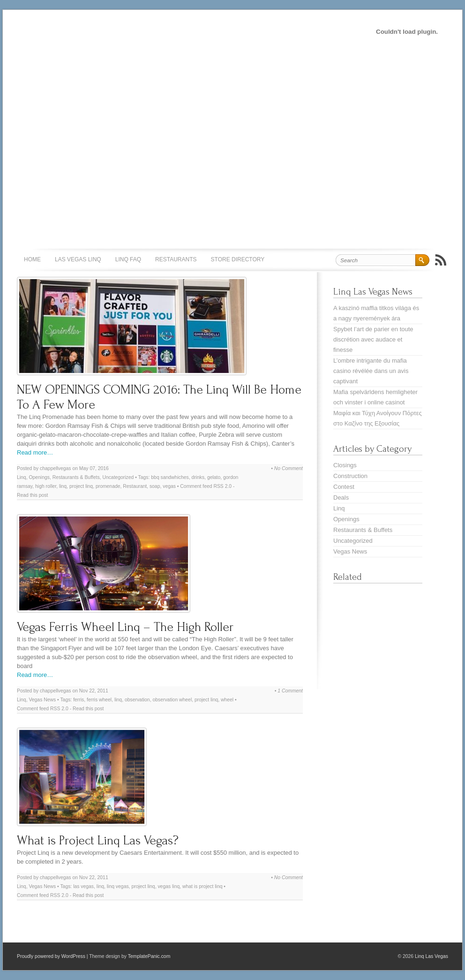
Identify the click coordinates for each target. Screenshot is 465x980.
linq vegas (118, 886)
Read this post (32, 495)
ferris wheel (99, 700)
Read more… (35, 452)
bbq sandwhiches (170, 477)
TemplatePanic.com (149, 956)
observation (137, 700)
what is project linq (202, 886)
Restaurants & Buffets (76, 477)
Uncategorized (118, 477)
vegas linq (169, 886)
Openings (39, 477)
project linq (81, 486)
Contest (344, 487)
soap (155, 486)
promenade (108, 486)
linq (63, 486)
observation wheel (172, 700)
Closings (345, 465)
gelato (214, 477)
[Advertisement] (90, 98)
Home (32, 259)
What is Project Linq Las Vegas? (98, 840)
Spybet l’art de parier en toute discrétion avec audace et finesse (373, 339)
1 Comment (290, 691)
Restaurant (135, 486)
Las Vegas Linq (78, 259)
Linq (22, 477)
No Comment (289, 468)
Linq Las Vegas (431, 956)
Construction (350, 476)
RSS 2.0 (222, 486)
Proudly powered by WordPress (51, 956)
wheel (227, 700)
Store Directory (238, 259)
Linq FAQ (128, 259)
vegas (169, 486)
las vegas (83, 886)
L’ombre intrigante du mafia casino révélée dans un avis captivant (371, 371)
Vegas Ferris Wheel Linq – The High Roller (125, 627)
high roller (46, 486)
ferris (79, 700)
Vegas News (42, 700)
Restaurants (176, 259)
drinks (198, 477)
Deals (341, 498)
